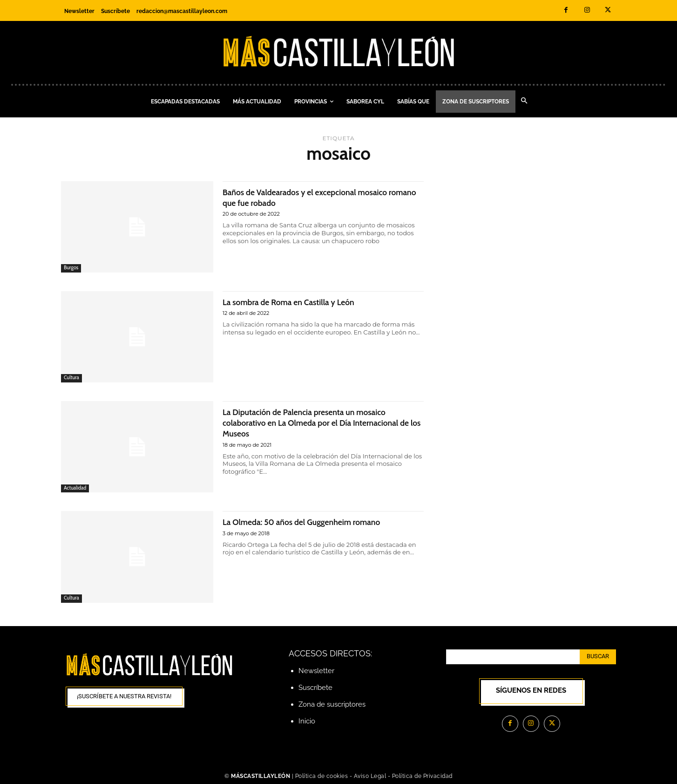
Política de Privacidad (422, 776)
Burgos (71, 268)
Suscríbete (315, 688)
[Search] (598, 657)
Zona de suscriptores (332, 704)
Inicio (307, 721)
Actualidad (75, 488)
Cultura (71, 378)
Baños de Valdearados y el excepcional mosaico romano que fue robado (322, 197)
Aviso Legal (371, 776)
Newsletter (316, 671)
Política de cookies (322, 776)
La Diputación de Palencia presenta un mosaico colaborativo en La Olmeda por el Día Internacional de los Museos (321, 422)
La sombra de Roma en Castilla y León (302, 302)
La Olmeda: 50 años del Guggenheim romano (317, 522)
